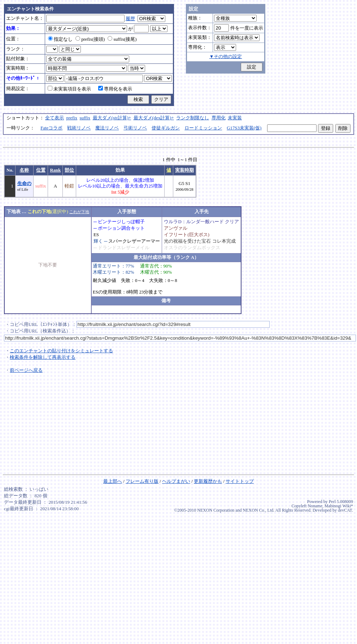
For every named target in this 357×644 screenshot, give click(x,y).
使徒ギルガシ (166, 128)
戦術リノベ (79, 128)
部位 (69, 170)
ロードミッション (203, 128)
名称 (24, 170)
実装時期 (184, 170)
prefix (72, 118)
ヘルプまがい (176, 481)
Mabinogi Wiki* (339, 506)
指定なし (60, 39)
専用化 (219, 118)
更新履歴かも (208, 481)
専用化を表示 (115, 89)
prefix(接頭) (90, 39)
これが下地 (79, 212)
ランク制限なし (193, 118)
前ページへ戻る (26, 370)
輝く (98, 241)
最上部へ (113, 481)
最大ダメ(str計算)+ (112, 118)
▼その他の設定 (226, 57)
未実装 (235, 118)
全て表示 (55, 118)
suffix (85, 118)
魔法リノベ (107, 128)
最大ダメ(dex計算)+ (154, 118)
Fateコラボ (51, 128)
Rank (55, 170)
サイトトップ (240, 481)
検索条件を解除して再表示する (43, 357)
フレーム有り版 (142, 481)
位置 (41, 170)
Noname (315, 506)
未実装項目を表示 (69, 89)
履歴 (130, 19)
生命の (24, 184)
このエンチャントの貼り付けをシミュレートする (61, 351)
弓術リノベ (135, 128)
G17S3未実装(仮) (244, 128)
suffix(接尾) (122, 39)
